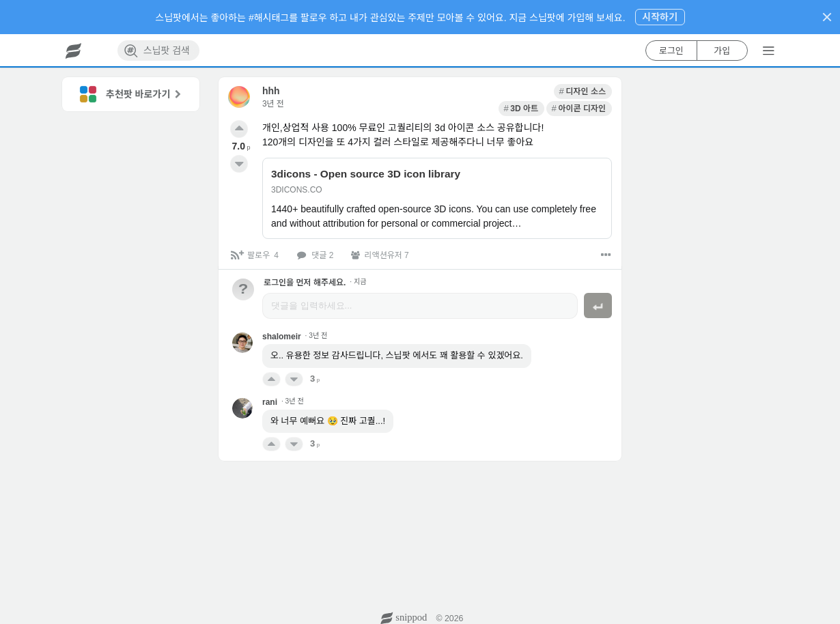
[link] (467, 91)
